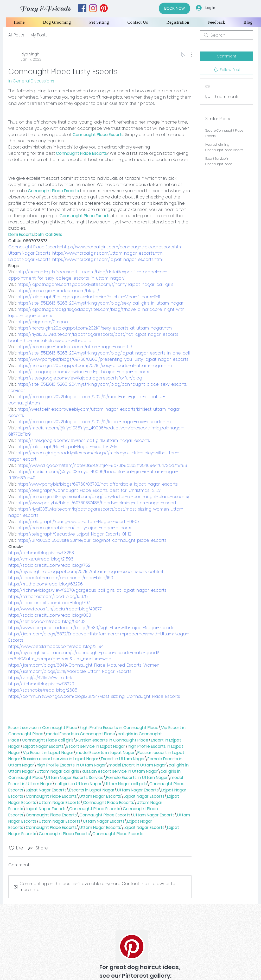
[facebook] (82, 8)
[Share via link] (38, 848)
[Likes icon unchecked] (12, 848)
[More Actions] (188, 55)
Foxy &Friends (45, 8)
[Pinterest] (132, 947)
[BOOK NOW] (174, 8)
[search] (226, 35)
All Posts (16, 35)
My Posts (39, 35)
